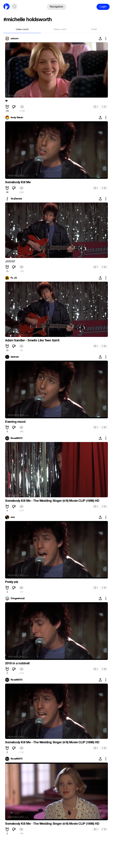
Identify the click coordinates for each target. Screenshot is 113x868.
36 (104, 669)
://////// (10, 261)
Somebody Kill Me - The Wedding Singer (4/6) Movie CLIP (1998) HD (52, 501)
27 (104, 107)
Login (103, 7)
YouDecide (16, 199)
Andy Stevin (17, 118)
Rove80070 (17, 438)
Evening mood (15, 422)
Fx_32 (14, 278)
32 (104, 188)
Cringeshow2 (18, 598)
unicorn (15, 39)
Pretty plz (12, 582)
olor (13, 517)
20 (104, 267)
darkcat (15, 357)
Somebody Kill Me (18, 182)
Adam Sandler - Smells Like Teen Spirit (32, 340)
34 (104, 588)
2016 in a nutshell (17, 663)
